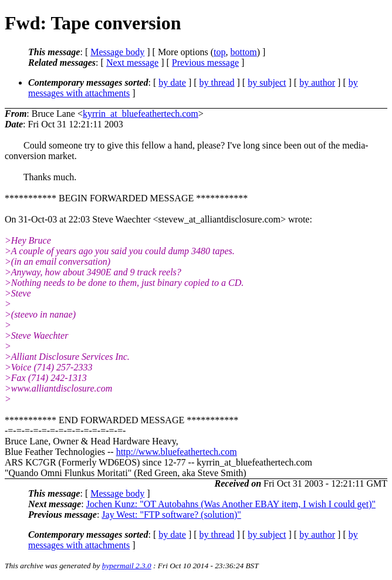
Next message (132, 63)
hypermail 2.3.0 (127, 566)
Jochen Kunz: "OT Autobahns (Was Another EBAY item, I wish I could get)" (231, 504)
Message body (117, 52)
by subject (267, 82)
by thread (217, 82)
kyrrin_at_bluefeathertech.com (141, 114)
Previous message (205, 63)
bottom (243, 52)
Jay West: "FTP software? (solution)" (171, 515)
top (219, 52)
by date (172, 82)
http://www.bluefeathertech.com (177, 452)
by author (317, 82)
